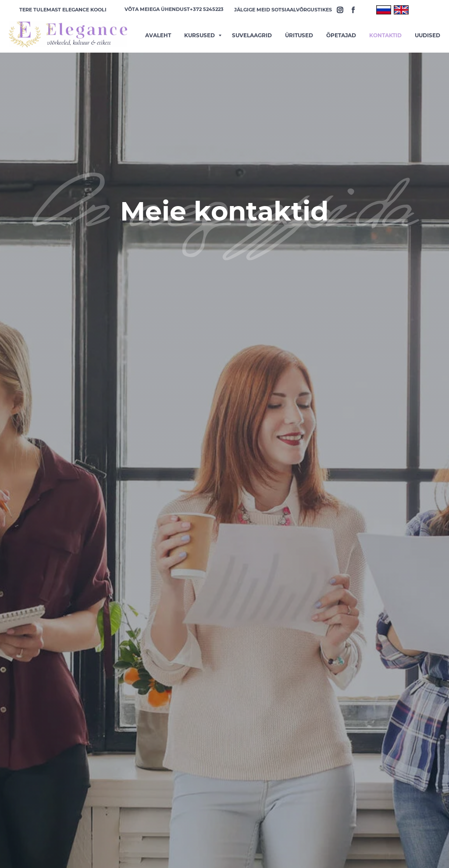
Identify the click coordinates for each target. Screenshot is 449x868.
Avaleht (158, 35)
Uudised (428, 35)
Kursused (200, 35)
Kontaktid (385, 35)
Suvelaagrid (252, 35)
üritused (299, 35)
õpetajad (341, 35)
